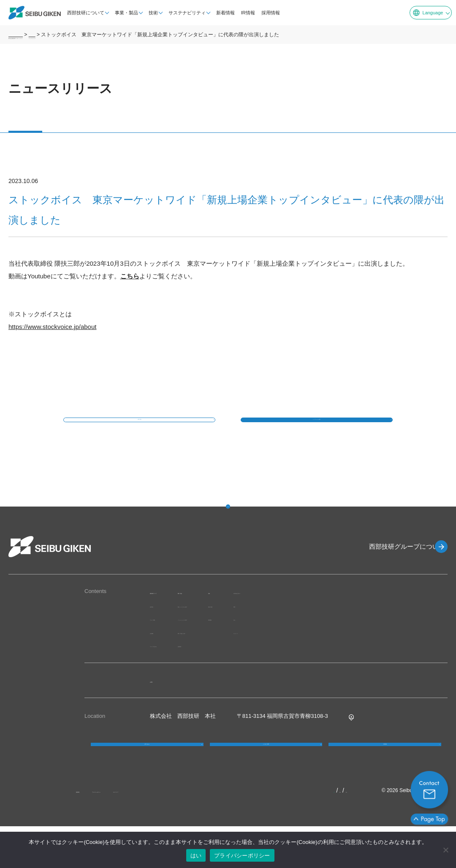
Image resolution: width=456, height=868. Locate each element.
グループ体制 (166, 642)
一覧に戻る (139, 431)
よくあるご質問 (266, 777)
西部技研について (80, 13)
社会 (357, 642)
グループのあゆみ (172, 668)
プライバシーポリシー (242, 856)
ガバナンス (365, 655)
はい (196, 856)
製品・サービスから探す (252, 628)
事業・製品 (121, 13)
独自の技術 (317, 628)
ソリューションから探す (252, 642)
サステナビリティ (181, 13)
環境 (357, 628)
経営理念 (161, 628)
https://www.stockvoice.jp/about (52, 327)
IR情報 (242, 13)
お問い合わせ (147, 777)
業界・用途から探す (246, 655)
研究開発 (314, 642)
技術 (147, 13)
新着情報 (220, 13)
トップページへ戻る (317, 431)
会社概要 (161, 655)
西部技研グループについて (393, 570)
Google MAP (365, 739)
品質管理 (233, 668)
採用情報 (265, 13)
